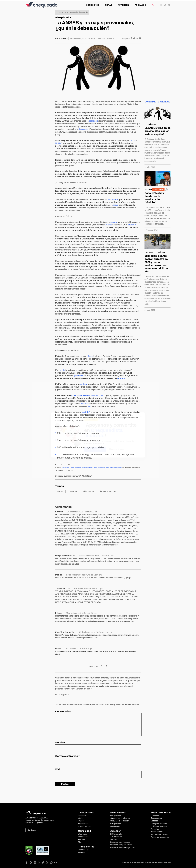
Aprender (123, 5)
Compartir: (126, 39)
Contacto (32, 830)
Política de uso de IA (159, 826)
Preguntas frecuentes (160, 837)
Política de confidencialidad (153, 863)
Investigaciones (85, 826)
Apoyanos (140, 5)
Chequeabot (115, 826)
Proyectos (155, 829)
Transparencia (156, 818)
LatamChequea (84, 850)
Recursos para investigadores (122, 848)
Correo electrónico (67, 756)
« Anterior (93, 666)
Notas (109, 5)
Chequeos (82, 816)
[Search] (153, 5)
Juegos (113, 839)
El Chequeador (116, 834)
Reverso (81, 853)
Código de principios (159, 824)
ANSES (60, 491)
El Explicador (63, 18)
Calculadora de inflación (120, 818)
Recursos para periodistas (121, 845)
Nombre (61, 743)
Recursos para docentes (120, 842)
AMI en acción (116, 837)
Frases (148, 189)
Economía (149, 252)
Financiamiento (157, 832)
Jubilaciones (88, 491)
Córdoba (73, 491)
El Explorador (116, 824)
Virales (81, 818)
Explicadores (83, 824)
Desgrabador (116, 816)
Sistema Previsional (108, 491)
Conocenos (93, 5)
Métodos (154, 821)
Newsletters (83, 837)
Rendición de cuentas (160, 834)
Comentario (63, 711)
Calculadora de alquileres (120, 821)
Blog (80, 842)
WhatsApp (82, 834)
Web (58, 769)
